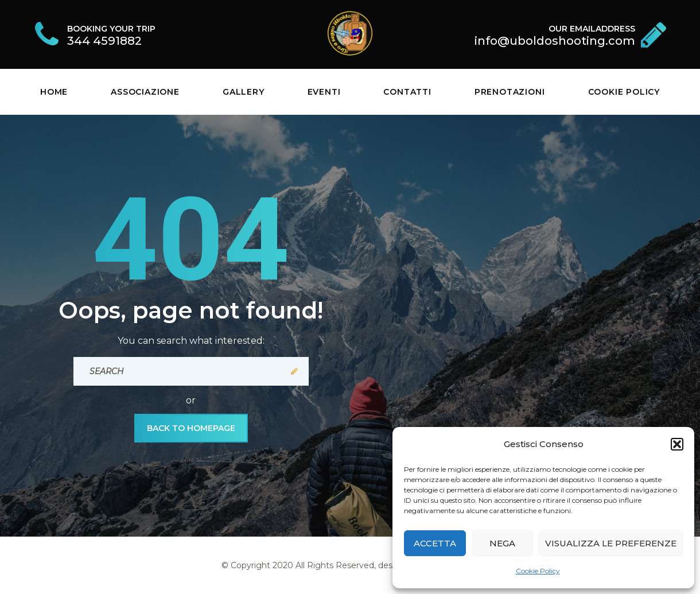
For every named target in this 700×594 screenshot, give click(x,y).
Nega (502, 543)
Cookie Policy (538, 571)
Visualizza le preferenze (611, 543)
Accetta (435, 543)
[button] (677, 444)
